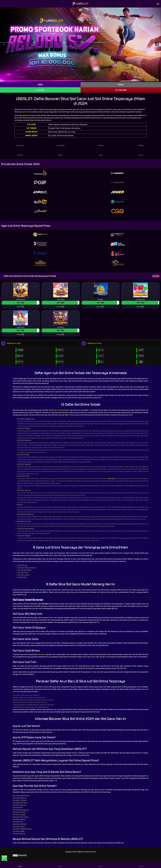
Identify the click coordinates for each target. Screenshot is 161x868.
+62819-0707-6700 (11, 343)
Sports (141, 143)
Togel (101, 153)
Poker (60, 153)
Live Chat (40, 90)
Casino (101, 143)
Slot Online (114, 115)
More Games (156, 276)
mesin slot (111, 479)
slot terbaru (42, 654)
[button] (4, 44)
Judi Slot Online (27, 112)
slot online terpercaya (61, 410)
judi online (29, 555)
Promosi (101, 865)
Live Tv (141, 153)
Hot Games (20, 143)
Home (20, 865)
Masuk (121, 84)
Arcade (20, 153)
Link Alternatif (121, 90)
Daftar (40, 84)
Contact (60, 865)
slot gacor (129, 590)
